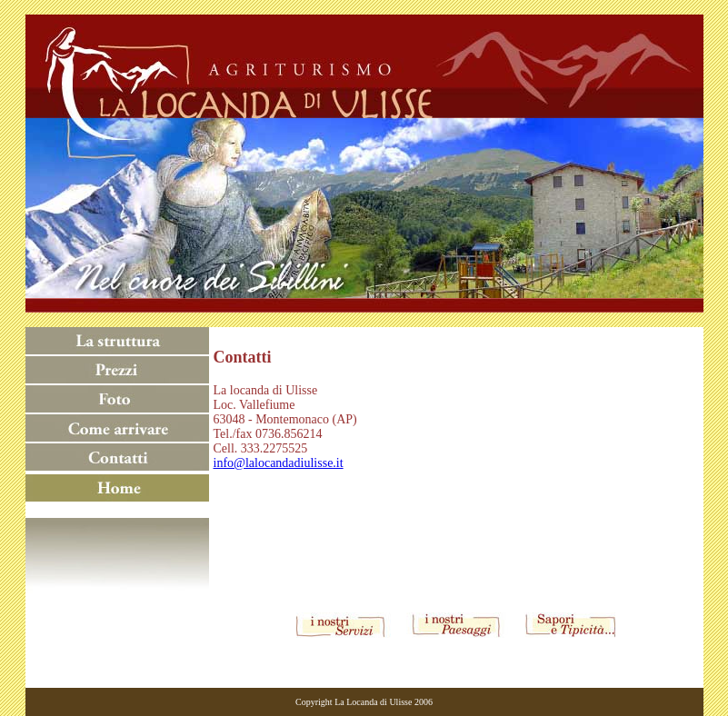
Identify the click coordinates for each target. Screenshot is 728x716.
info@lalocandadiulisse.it (279, 463)
